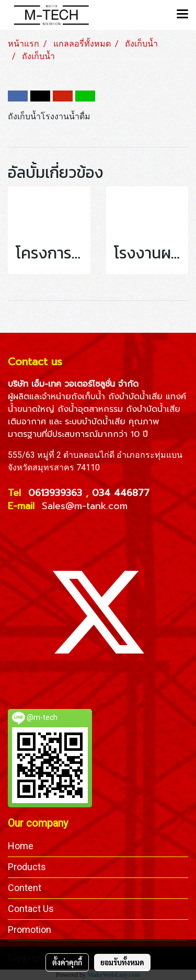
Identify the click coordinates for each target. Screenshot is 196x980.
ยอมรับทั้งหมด (122, 962)
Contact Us (31, 909)
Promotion (30, 930)
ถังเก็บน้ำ (88, 397)
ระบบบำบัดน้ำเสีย (95, 422)
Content (25, 888)
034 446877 (121, 493)
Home (21, 846)
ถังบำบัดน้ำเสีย (135, 397)
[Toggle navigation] (182, 15)
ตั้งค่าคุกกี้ (67, 962)
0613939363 (57, 493)
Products (27, 867)
